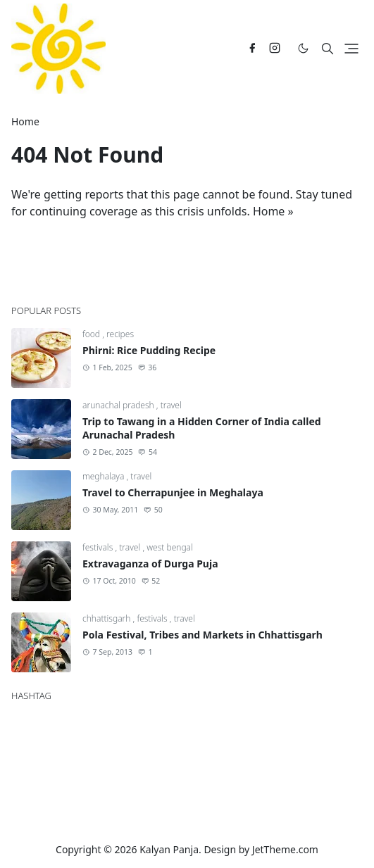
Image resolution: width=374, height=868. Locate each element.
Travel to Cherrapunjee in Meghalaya (173, 492)
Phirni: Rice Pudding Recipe (149, 350)
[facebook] (252, 49)
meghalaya (105, 476)
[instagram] (275, 49)
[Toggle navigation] (351, 49)
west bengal (170, 547)
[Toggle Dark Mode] (303, 48)
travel (171, 405)
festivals (99, 547)
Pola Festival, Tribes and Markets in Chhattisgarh (202, 635)
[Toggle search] (328, 49)
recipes (120, 334)
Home (269, 211)
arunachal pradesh (119, 405)
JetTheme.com (285, 849)
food (92, 334)
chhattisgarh (108, 618)
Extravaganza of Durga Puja (150, 564)
